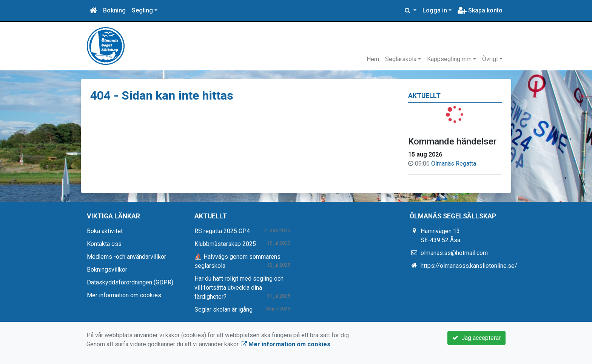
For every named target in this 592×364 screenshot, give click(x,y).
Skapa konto (480, 10)
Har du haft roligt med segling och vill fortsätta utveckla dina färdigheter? (239, 288)
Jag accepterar (476, 338)
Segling (142, 10)
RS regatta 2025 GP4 (222, 231)
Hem (373, 59)
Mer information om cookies (124, 295)
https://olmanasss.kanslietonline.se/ (469, 266)
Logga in (435, 10)
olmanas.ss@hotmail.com (454, 253)
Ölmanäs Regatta (454, 164)
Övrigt (490, 59)
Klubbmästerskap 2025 (225, 244)
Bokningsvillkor (107, 270)
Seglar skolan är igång (224, 309)
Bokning (114, 10)
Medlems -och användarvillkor (126, 257)
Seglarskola (401, 59)
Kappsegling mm (449, 59)
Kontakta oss (104, 244)
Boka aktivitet (105, 231)
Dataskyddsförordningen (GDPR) (130, 282)
